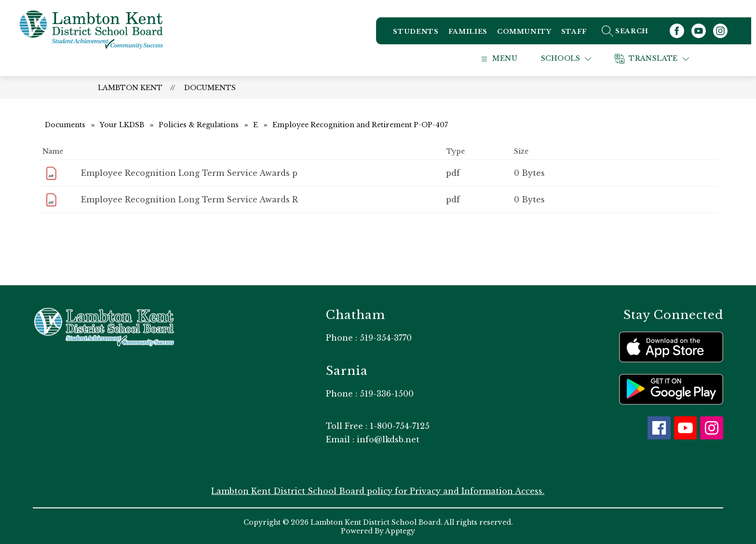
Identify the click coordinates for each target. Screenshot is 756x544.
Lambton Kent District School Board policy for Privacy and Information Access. (378, 490)
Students (420, 33)
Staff (579, 33)
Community (529, 33)
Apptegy (400, 530)
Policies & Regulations (199, 124)
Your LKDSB (122, 124)
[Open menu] (509, 58)
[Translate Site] (664, 58)
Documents (210, 87)
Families (473, 33)
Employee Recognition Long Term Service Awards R (189, 199)
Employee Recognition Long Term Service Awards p (189, 172)
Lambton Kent (130, 87)
